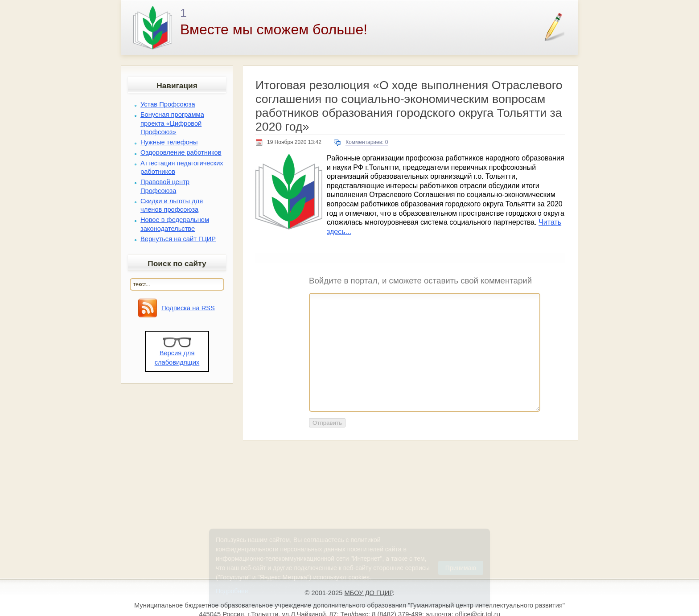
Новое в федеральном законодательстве (175, 224)
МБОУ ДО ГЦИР (369, 593)
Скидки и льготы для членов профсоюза (172, 205)
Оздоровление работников (181, 152)
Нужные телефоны (169, 142)
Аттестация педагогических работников (182, 167)
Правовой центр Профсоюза (165, 186)
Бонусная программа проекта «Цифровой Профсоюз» (172, 123)
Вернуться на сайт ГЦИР (178, 239)
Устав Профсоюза (168, 104)
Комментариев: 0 (367, 142)
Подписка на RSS (188, 308)
